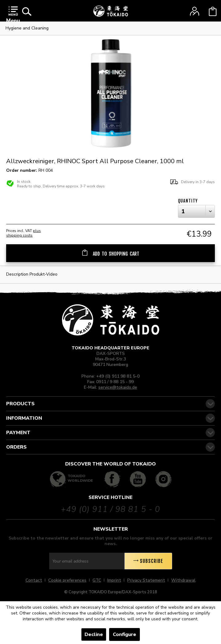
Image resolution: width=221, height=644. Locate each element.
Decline (94, 634)
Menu (13, 15)
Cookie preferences (67, 580)
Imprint (114, 580)
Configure (124, 634)
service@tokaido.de (118, 387)
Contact (34, 580)
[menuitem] (13, 16)
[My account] (195, 11)
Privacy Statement (146, 580)
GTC (97, 580)
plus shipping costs (24, 233)
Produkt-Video (43, 274)
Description (17, 274)
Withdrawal (183, 580)
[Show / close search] (27, 11)
